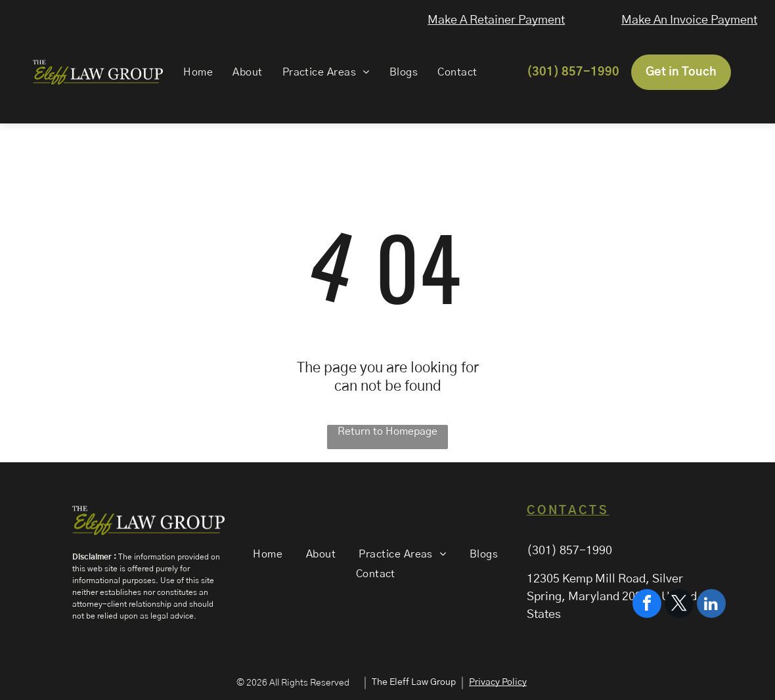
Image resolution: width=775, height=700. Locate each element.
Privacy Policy (498, 682)
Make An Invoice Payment (691, 20)
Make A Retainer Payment (498, 20)
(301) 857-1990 (569, 551)
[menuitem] (197, 72)
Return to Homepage (387, 431)
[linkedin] (711, 658)
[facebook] (647, 658)
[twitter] (679, 658)
